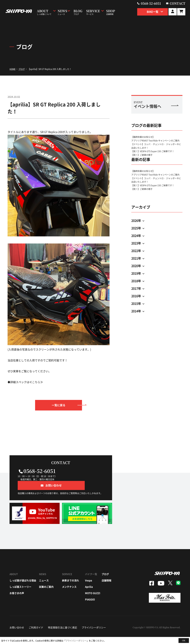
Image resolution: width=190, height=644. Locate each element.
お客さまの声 (17, 584)
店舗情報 (106, 571)
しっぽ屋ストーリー (20, 578)
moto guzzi (93, 584)
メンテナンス (69, 578)
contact (179, 3)
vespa (88, 571)
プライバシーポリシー (94, 618)
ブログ (105, 565)
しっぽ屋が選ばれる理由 (23, 571)
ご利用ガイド (36, 618)
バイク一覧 (91, 565)
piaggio (90, 590)
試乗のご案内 (46, 578)
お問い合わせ (17, 618)
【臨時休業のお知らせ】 (143, 137)
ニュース (44, 571)
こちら (36, 382)
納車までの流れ (70, 571)
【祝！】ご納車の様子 (142, 155)
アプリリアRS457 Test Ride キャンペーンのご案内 (155, 140)
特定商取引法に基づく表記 (62, 618)
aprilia (89, 578)
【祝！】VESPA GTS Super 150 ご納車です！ (153, 151)
